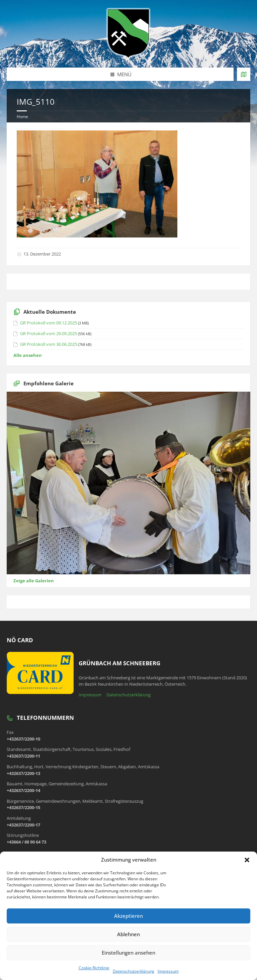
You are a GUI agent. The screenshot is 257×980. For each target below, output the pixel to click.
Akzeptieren (128, 916)
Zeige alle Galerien (34, 581)
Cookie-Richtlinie (94, 968)
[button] (247, 860)
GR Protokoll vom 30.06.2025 (49, 344)
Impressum (168, 971)
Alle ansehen (28, 355)
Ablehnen (128, 934)
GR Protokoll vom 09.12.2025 (49, 323)
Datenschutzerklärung (134, 971)
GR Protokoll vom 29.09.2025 (49, 333)
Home (22, 117)
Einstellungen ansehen (128, 953)
